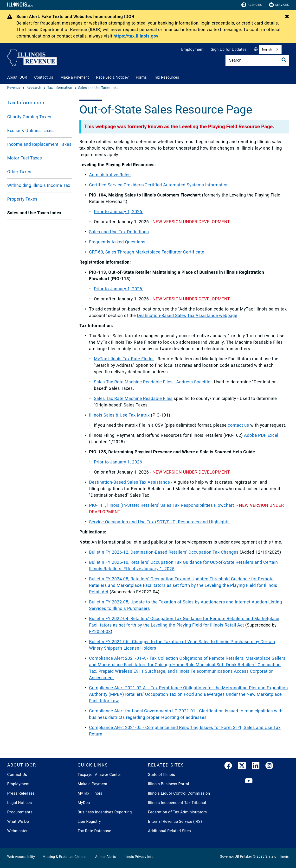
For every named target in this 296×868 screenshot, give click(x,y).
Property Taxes (22, 199)
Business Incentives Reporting (105, 812)
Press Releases (21, 793)
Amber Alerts (106, 857)
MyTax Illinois (90, 793)
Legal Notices (19, 803)
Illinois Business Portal (169, 784)
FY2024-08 (100, 631)
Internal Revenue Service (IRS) (175, 821)
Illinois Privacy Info (138, 857)
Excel (273, 435)
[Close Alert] (287, 17)
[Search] (257, 60)
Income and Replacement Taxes (39, 144)
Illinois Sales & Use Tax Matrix (119, 415)
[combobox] (270, 49)
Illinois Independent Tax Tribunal (177, 803)
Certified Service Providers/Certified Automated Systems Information (159, 185)
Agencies (252, 5)
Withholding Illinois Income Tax (39, 185)
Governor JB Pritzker (236, 856)
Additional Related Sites (169, 831)
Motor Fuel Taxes (25, 158)
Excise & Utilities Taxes (30, 130)
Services (279, 5)
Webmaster (17, 831)
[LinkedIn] (256, 767)
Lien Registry (89, 821)
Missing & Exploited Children (65, 857)
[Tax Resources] (183, 77)
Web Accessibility (21, 857)
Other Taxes (19, 172)
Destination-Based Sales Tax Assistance (129, 482)
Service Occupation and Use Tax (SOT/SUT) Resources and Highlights (159, 522)
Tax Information (26, 103)
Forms (141, 77)
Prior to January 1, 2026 (119, 212)
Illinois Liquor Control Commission (179, 793)
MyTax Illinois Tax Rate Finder (124, 359)
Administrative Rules (110, 175)
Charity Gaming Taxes (29, 117)
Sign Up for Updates (229, 49)
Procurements (20, 812)
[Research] (35, 88)
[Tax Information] (60, 88)
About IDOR (17, 77)
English (267, 49)
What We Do (18, 821)
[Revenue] (14, 88)
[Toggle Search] (284, 60)
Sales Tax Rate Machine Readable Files (133, 398)
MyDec (84, 803)
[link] (228, 767)
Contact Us (44, 77)
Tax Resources (167, 77)
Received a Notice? (112, 77)
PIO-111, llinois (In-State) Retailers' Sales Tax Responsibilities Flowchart (162, 505)
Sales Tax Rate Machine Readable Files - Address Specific (152, 382)
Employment (192, 49)
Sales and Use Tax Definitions (119, 232)
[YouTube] (249, 781)
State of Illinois (161, 775)
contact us (238, 425)
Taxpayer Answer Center (100, 775)
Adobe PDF (255, 435)
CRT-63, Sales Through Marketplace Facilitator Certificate (147, 252)
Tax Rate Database (95, 831)
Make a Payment (75, 77)
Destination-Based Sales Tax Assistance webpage (187, 315)
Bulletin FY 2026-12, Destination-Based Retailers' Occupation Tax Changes (164, 552)
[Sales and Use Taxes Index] (99, 88)
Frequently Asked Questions (117, 242)
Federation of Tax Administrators (177, 812)
